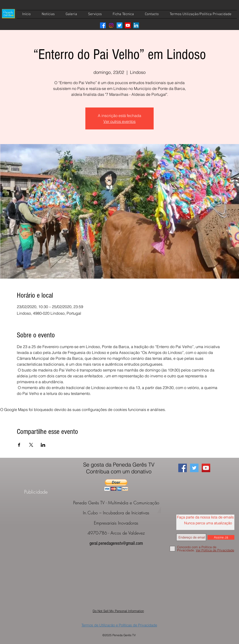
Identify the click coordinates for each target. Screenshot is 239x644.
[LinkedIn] (136, 25)
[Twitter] (119, 25)
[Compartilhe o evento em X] (31, 445)
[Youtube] (128, 25)
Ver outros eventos (119, 121)
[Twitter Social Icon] (194, 468)
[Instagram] (111, 25)
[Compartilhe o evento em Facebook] (19, 445)
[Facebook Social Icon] (183, 468)
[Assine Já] (221, 537)
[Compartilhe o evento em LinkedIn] (43, 445)
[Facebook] (103, 25)
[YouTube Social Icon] (206, 468)
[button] (116, 485)
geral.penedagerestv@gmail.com (116, 543)
